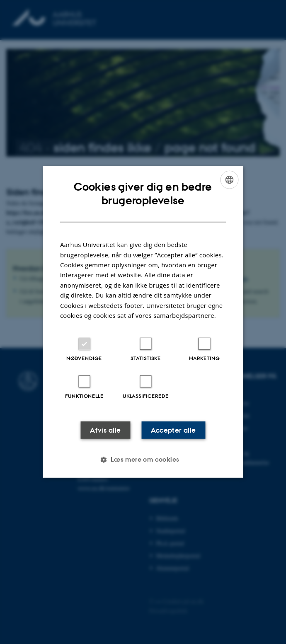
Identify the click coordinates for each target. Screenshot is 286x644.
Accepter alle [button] (173, 430)
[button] (143, 460)
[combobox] (230, 180)
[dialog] (143, 322)
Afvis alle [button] (105, 430)
